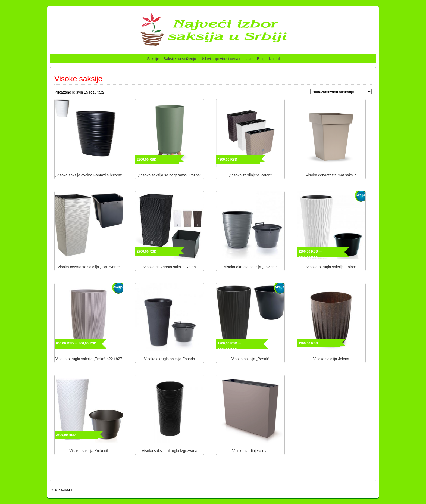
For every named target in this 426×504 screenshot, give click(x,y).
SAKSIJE (67, 490)
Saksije (153, 59)
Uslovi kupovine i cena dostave (227, 59)
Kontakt (275, 59)
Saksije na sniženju (180, 59)
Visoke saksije (78, 79)
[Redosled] (341, 92)
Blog (261, 59)
